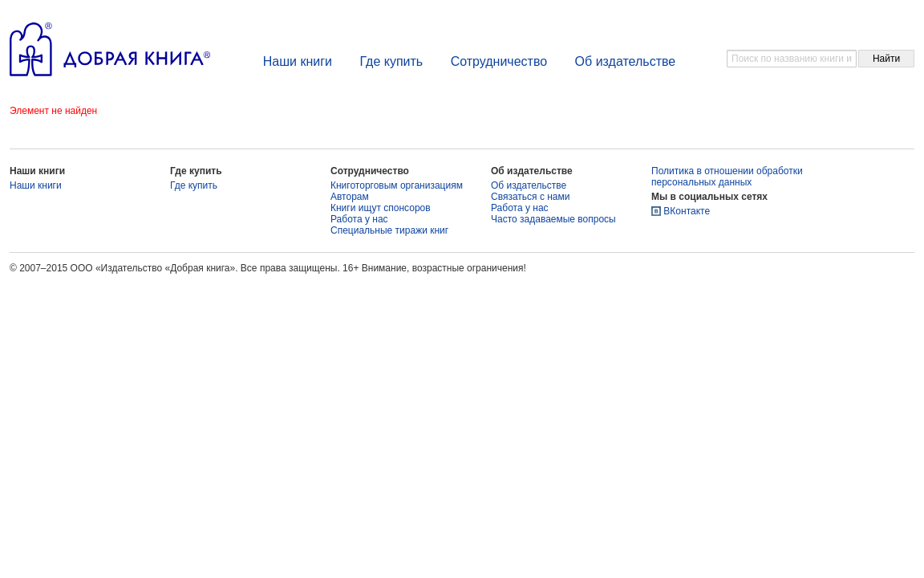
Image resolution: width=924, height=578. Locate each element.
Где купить (391, 61)
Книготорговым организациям (397, 185)
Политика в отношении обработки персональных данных (727, 177)
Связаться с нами (530, 197)
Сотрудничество (499, 61)
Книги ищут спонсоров (381, 208)
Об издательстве (626, 61)
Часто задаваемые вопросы (553, 219)
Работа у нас (359, 219)
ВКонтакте (687, 211)
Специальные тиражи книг (389, 230)
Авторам (350, 197)
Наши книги (298, 61)
